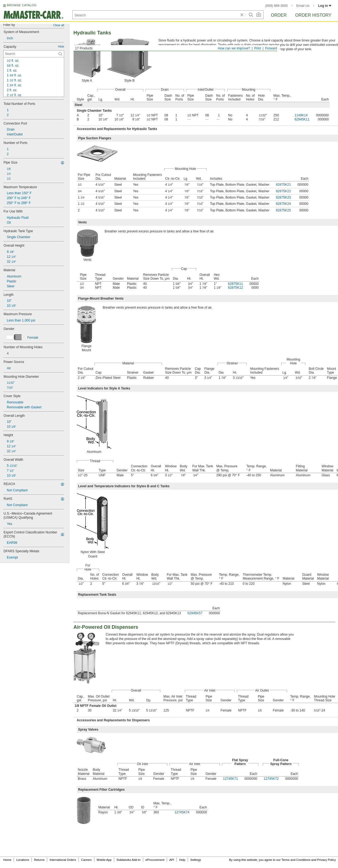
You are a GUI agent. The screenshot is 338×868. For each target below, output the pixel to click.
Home (7, 860)
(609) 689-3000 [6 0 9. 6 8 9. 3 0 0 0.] (277, 6)
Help (182, 860)
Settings (196, 860)
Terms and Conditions (296, 860)
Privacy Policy (327, 860)
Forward (271, 48)
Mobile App (104, 860)
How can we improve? (234, 48)
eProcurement (155, 860)
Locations (23, 860)
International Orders (63, 860)
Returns (39, 860)
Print (258, 48)
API (172, 860)
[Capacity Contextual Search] (34, 54)
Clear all (59, 25)
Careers (86, 860)
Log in (325, 6)
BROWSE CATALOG (22, 5)
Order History (313, 15)
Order (279, 15)
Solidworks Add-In (129, 860)
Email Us (303, 6)
